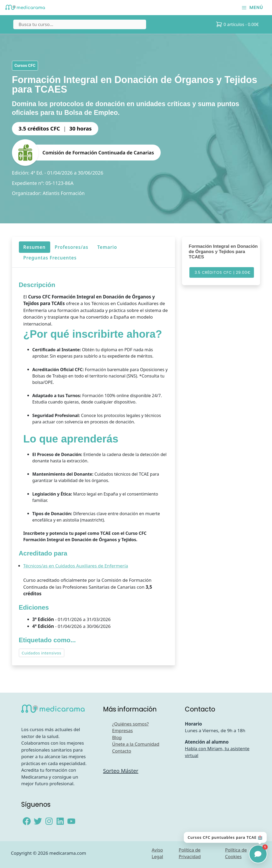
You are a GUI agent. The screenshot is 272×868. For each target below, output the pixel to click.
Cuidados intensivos (41, 653)
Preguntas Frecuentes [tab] (50, 258)
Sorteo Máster (121, 771)
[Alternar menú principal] (252, 8)
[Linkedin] (60, 821)
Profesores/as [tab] (71, 247)
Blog (117, 737)
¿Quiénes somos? (130, 724)
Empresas (122, 730)
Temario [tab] (107, 247)
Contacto (122, 751)
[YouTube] (71, 821)
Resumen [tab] (34, 247)
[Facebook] (27, 821)
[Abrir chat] (258, 854)
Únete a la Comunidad (136, 744)
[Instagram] (49, 821)
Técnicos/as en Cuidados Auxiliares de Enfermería (76, 566)
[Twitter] (38, 821)
